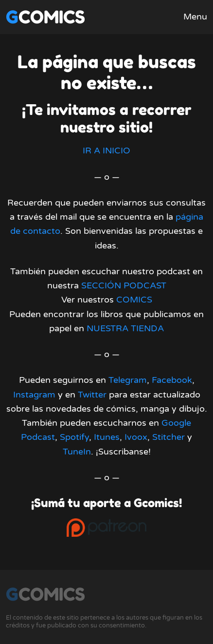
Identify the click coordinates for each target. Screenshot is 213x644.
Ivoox (136, 437)
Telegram (128, 380)
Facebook (172, 380)
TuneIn (77, 452)
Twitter (92, 395)
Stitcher (169, 437)
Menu (195, 17)
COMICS (134, 300)
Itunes (107, 437)
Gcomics (45, 17)
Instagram (34, 395)
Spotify (74, 437)
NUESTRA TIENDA (125, 328)
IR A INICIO (106, 151)
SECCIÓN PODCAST (124, 285)
